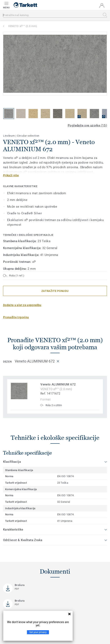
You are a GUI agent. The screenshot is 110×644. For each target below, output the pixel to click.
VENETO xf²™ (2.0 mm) (23, 26)
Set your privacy (38, 632)
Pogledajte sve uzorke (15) (87, 125)
